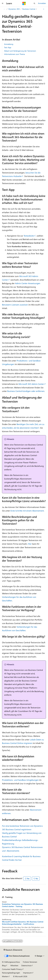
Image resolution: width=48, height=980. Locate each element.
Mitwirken (14, 965)
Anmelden (42, 3)
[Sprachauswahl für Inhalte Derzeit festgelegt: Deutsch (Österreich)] (13, 950)
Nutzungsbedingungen (11, 973)
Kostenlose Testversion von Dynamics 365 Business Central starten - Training (22, 905)
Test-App (8, 47)
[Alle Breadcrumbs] (4, 9)
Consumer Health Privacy (12, 969)
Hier (30, 544)
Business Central (29, 9)
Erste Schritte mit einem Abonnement (27, 511)
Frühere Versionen (30, 962)
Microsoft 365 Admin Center (31, 384)
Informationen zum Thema (14, 54)
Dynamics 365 (14, 9)
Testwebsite (29, 236)
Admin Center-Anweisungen (28, 283)
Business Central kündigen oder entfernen (26, 391)
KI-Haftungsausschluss (11, 962)
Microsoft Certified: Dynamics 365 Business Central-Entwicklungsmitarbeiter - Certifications (23, 923)
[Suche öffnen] (34, 3)
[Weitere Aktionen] (44, 9)
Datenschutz (26, 965)
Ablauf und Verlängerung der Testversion (20, 51)
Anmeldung (9, 44)
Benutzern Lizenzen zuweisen (15, 305)
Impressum (27, 973)
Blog (4, 965)
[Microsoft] (24, 3)
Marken (5, 976)
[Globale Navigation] (3, 3)
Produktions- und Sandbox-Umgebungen (20, 780)
